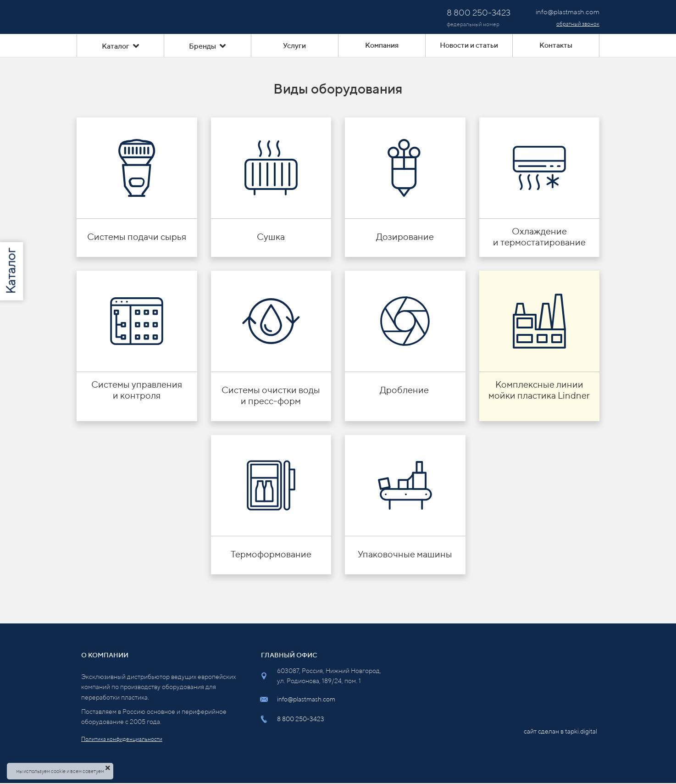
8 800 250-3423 (301, 719)
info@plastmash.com (306, 699)
